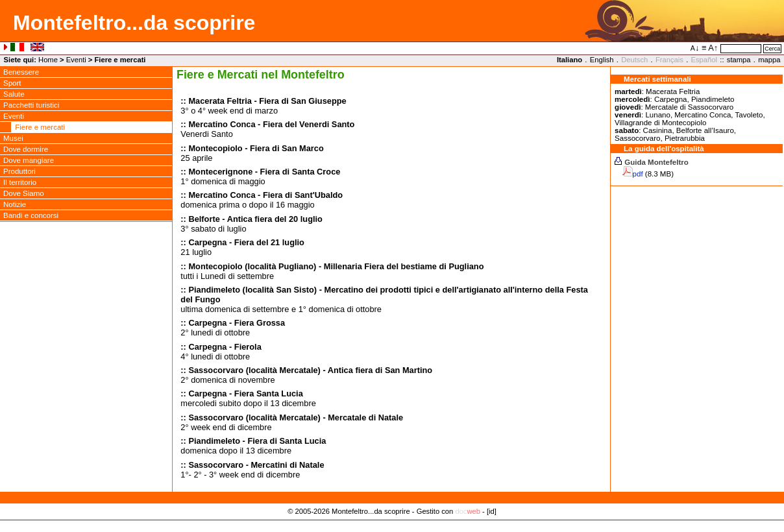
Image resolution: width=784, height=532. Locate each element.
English (602, 60)
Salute (14, 94)
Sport (12, 83)
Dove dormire (26, 149)
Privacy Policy (392, 525)
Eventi (76, 60)
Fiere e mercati (40, 127)
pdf (638, 174)
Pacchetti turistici (31, 105)
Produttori (19, 171)
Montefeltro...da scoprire (134, 23)
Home (48, 60)
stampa (739, 60)
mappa (769, 60)
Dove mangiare (29, 160)
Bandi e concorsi (31, 215)
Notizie (15, 204)
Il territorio (20, 182)
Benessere (21, 72)
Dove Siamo (24, 193)
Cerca (772, 49)
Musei (13, 138)
